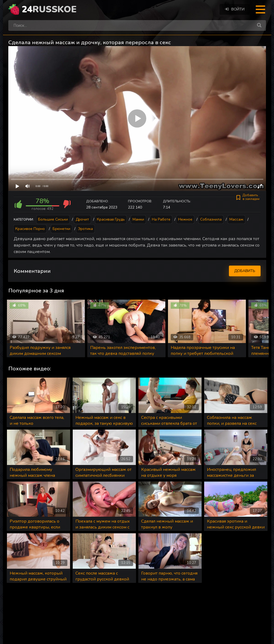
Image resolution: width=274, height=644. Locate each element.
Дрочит (82, 219)
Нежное (185, 219)
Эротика (85, 229)
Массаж (236, 219)
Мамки (138, 219)
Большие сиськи (53, 219)
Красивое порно (30, 229)
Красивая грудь (111, 219)
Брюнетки (61, 229)
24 (49, 9)
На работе (161, 219)
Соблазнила (211, 219)
